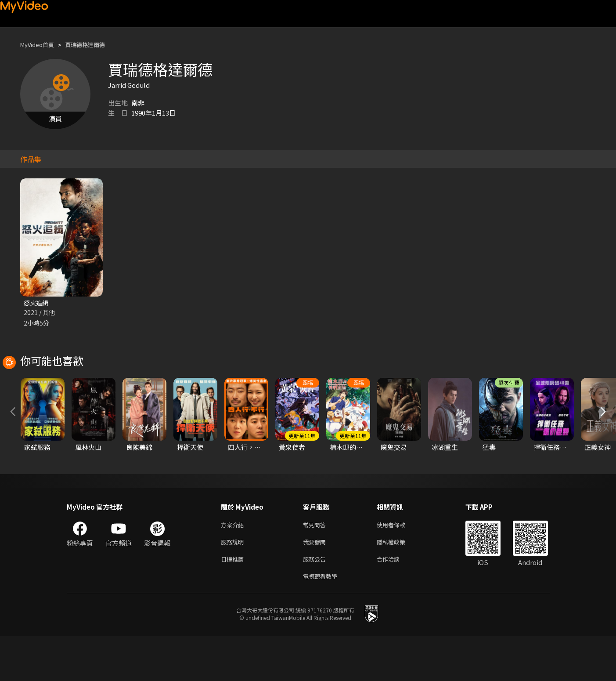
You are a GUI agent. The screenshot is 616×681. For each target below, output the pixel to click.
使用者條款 (398, 565)
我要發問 (316, 583)
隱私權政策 (398, 583)
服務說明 (234, 583)
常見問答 (316, 565)
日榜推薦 (234, 602)
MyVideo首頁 (40, 45)
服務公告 (316, 602)
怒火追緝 (37, 303)
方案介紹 (234, 565)
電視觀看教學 (323, 620)
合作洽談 (395, 602)
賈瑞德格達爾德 (94, 45)
